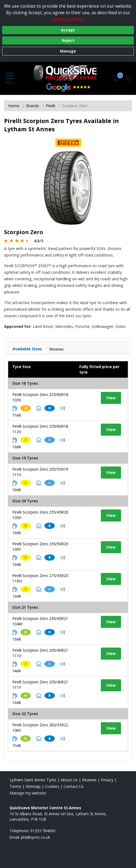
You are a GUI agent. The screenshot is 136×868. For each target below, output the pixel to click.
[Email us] (36, 837)
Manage (68, 51)
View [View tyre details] (111, 398)
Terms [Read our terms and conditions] (15, 786)
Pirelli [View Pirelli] (50, 106)
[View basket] (116, 78)
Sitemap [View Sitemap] (33, 786)
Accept (68, 30)
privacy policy (68, 19)
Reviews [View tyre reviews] (57, 349)
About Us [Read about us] (69, 780)
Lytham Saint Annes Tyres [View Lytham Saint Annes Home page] (33, 780)
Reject (68, 40)
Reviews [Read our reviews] (89, 780)
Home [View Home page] (14, 106)
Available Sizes (27, 349)
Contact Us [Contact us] (74, 786)
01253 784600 (43, 831)
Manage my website (28, 793)
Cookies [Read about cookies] (52, 786)
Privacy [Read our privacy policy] (107, 780)
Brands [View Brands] (33, 106)
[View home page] (68, 73)
